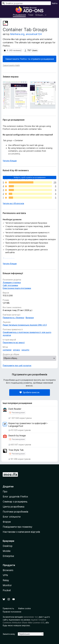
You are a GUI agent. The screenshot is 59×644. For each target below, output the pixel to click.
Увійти (55, 3)
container (7, 350)
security (25, 350)
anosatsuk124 (34, 34)
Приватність (8, 608)
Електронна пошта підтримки (17, 288)
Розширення (19, 15)
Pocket (7, 590)
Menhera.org (17, 34)
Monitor (7, 585)
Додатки (8, 486)
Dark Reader (15, 409)
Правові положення (12, 612)
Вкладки (30, 318)
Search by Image (17, 436)
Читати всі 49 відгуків (13, 203)
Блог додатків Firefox (15, 497)
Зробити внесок (30, 392)
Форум (7, 522)
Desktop (8, 546)
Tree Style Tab (16, 450)
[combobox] (26, 3)
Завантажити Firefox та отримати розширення (30, 59)
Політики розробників (15, 512)
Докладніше (9, 259)
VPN (5, 575)
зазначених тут (31, 617)
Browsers (8, 570)
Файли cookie (24, 608)
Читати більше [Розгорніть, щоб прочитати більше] (10, 161)
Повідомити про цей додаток (17, 365)
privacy (17, 350)
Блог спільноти (12, 517)
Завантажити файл (11, 65)
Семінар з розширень (15, 502)
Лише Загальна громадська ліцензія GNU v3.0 (25, 325)
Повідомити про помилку (17, 527)
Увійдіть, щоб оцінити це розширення (30, 177)
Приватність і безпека (13, 318)
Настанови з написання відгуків (21, 532)
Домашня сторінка (12, 282)
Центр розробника (13, 507)
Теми (31, 15)
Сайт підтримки (10, 285)
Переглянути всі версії (14, 342)
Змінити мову (9, 634)
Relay (6, 580)
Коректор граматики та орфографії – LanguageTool (28, 425)
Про (5, 492)
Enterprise (8, 556)
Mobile (7, 551)
